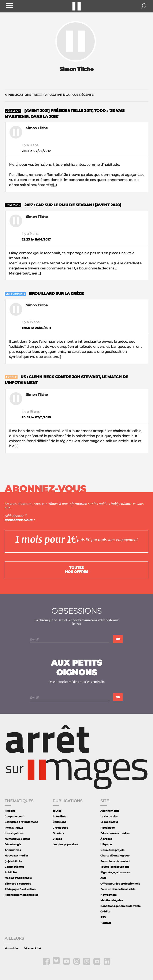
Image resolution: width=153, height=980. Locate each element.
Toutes (57, 811)
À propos (106, 839)
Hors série (11, 948)
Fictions (10, 811)
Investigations (14, 833)
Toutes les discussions (115, 867)
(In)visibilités (13, 861)
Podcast (106, 923)
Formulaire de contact (115, 861)
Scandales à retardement (21, 822)
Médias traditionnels (18, 878)
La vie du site (109, 816)
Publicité (11, 872)
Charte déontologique (115, 856)
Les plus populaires (65, 844)
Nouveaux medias (16, 856)
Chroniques (60, 828)
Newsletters (108, 895)
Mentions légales (112, 900)
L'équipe (106, 844)
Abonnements (110, 811)
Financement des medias (21, 895)
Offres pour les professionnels (120, 884)
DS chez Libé (32, 948)
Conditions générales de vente (121, 906)
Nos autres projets (112, 850)
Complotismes (14, 867)
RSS (103, 917)
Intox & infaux (14, 828)
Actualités (59, 816)
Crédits (105, 911)
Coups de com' (14, 816)
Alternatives (13, 850)
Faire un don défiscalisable (118, 889)
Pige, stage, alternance (115, 872)
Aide (103, 878)
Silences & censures (18, 884)
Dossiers (58, 833)
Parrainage (108, 828)
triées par (49, 95)
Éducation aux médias (115, 833)
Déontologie (13, 844)
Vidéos (57, 839)
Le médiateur (109, 822)
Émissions (59, 822)
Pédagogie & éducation (20, 889)
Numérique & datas (17, 839)
